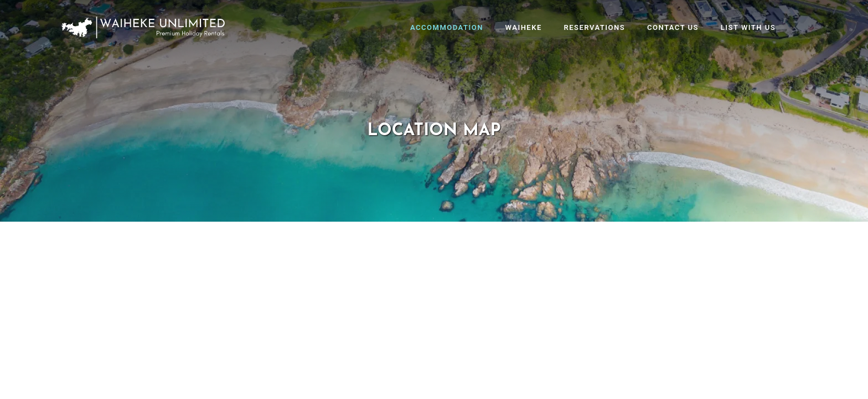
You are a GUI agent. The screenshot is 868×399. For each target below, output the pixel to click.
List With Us (748, 27)
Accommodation (447, 27)
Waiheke (524, 27)
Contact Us (673, 27)
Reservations (595, 27)
